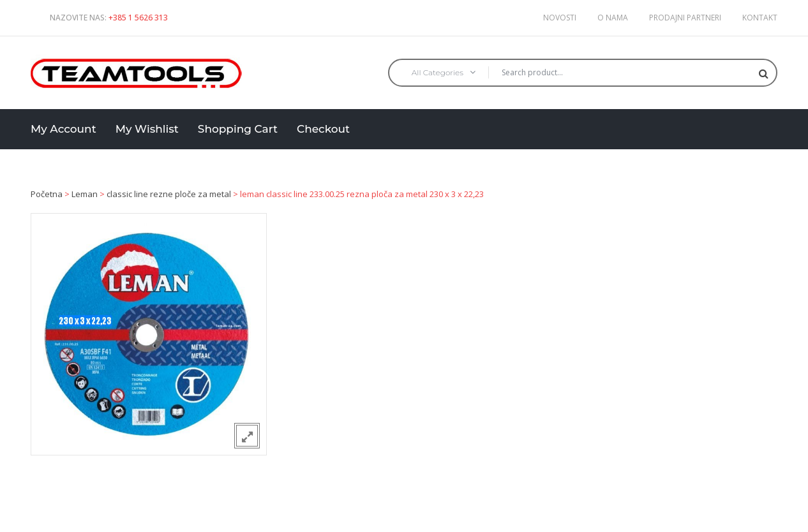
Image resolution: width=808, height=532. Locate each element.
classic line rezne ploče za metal (169, 194)
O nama (613, 18)
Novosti (560, 18)
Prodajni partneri (685, 18)
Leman (85, 194)
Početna (47, 194)
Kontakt (760, 18)
